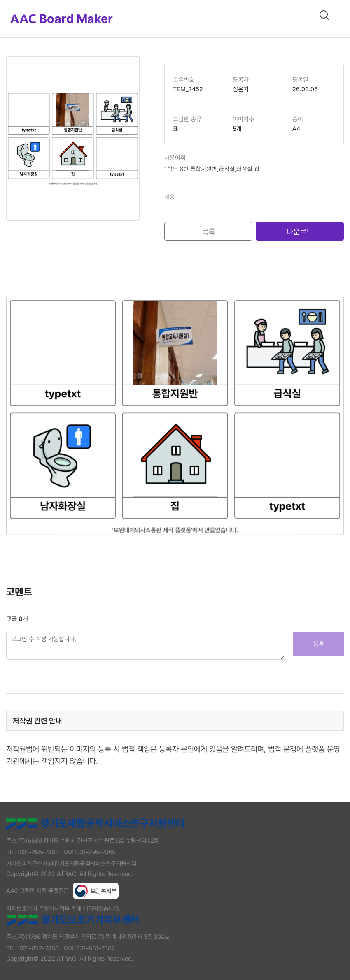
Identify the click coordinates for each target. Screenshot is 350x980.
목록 (208, 232)
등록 (319, 644)
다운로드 (300, 232)
